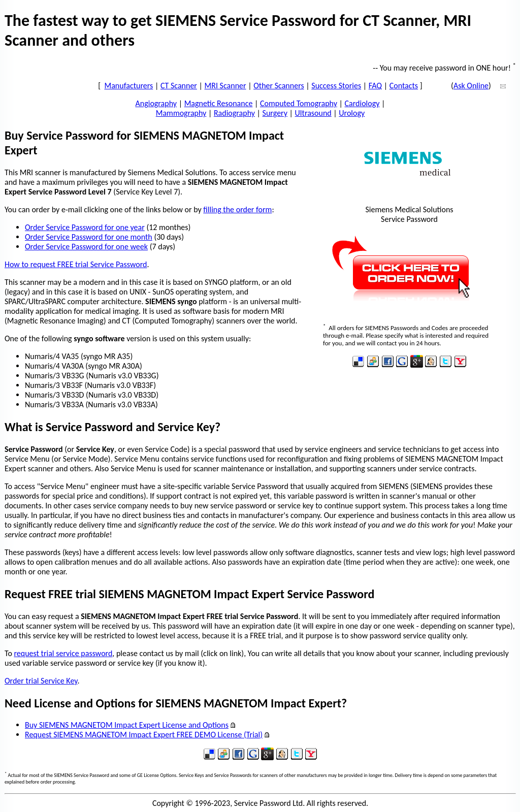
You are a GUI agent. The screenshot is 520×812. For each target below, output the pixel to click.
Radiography (234, 113)
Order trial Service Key (41, 681)
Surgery (275, 113)
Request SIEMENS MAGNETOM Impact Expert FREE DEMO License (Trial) (144, 735)
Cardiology (362, 103)
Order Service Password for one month (89, 237)
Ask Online (471, 86)
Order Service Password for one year (85, 227)
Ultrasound (313, 113)
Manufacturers (129, 86)
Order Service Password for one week (86, 247)
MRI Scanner (225, 86)
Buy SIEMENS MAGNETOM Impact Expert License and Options (127, 725)
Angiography (156, 103)
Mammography (181, 113)
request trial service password (63, 653)
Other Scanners (279, 86)
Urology (352, 113)
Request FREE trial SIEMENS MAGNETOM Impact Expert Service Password (189, 594)
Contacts (404, 86)
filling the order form (237, 209)
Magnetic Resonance (219, 103)
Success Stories (336, 86)
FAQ (375, 86)
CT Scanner (179, 86)
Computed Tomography (299, 103)
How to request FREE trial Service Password (76, 264)
